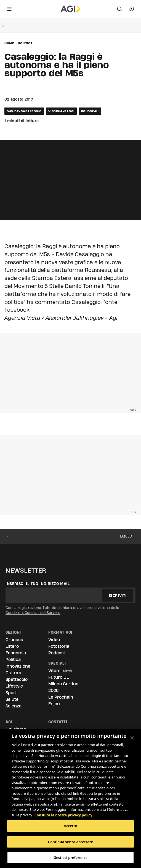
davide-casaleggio (24, 111)
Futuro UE (59, 677)
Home (9, 43)
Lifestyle (14, 686)
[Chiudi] (132, 738)
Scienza (14, 706)
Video (54, 640)
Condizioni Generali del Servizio (33, 613)
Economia (16, 653)
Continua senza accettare (70, 842)
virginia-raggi (61, 111)
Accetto (70, 826)
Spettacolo (17, 679)
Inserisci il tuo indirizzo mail (38, 584)
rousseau (90, 111)
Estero (12, 646)
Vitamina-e (60, 671)
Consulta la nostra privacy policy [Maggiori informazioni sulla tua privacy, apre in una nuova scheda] (63, 815)
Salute (12, 699)
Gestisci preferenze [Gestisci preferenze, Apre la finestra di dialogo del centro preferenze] (71, 857)
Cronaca (14, 640)
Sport (11, 693)
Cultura (13, 673)
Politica (26, 43)
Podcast (57, 653)
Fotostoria (59, 646)
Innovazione (18, 666)
